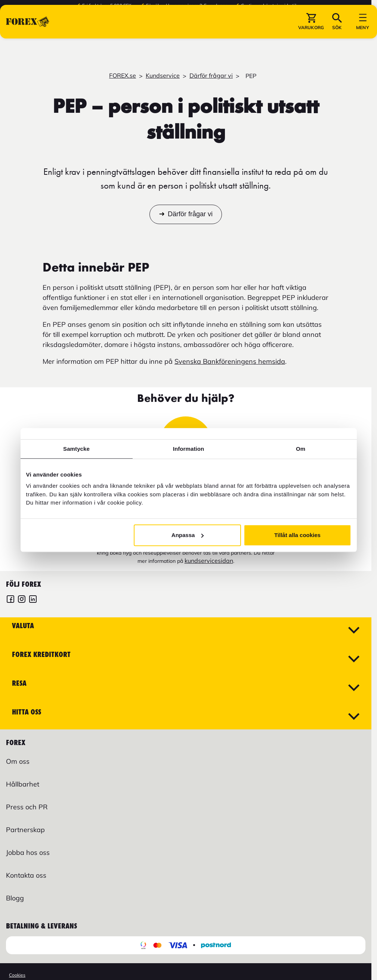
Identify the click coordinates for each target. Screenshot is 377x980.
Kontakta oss (26, 875)
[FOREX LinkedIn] (33, 600)
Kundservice (163, 75)
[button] (311, 41)
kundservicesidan (209, 561)
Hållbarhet (23, 784)
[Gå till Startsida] (28, 41)
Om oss (18, 761)
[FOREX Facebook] (10, 600)
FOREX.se (123, 75)
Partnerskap (25, 830)
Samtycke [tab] (76, 449)
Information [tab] (189, 449)
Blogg (15, 898)
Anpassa (188, 535)
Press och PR (27, 807)
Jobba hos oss (28, 852)
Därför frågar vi (211, 75)
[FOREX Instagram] (22, 600)
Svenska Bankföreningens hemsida (230, 361)
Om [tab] (301, 449)
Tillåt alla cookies (297, 535)
